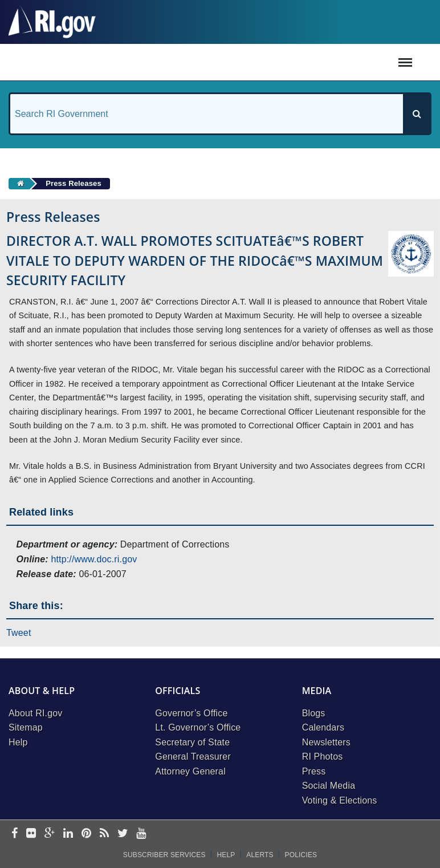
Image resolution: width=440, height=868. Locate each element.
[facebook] (15, 834)
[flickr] (31, 834)
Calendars (323, 727)
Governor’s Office (191, 713)
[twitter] (123, 834)
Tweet (19, 633)
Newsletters (326, 742)
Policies (301, 855)
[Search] (417, 114)
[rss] (104, 834)
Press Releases (74, 183)
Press (314, 771)
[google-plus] (50, 834)
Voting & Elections (340, 800)
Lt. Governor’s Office (198, 727)
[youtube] (141, 834)
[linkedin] (68, 834)
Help (18, 742)
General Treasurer (193, 757)
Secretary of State (192, 742)
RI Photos (323, 757)
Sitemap (26, 727)
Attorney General (190, 771)
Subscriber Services (164, 855)
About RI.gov (35, 713)
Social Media (329, 786)
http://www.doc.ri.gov (94, 559)
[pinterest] (86, 834)
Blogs (314, 713)
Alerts (260, 855)
